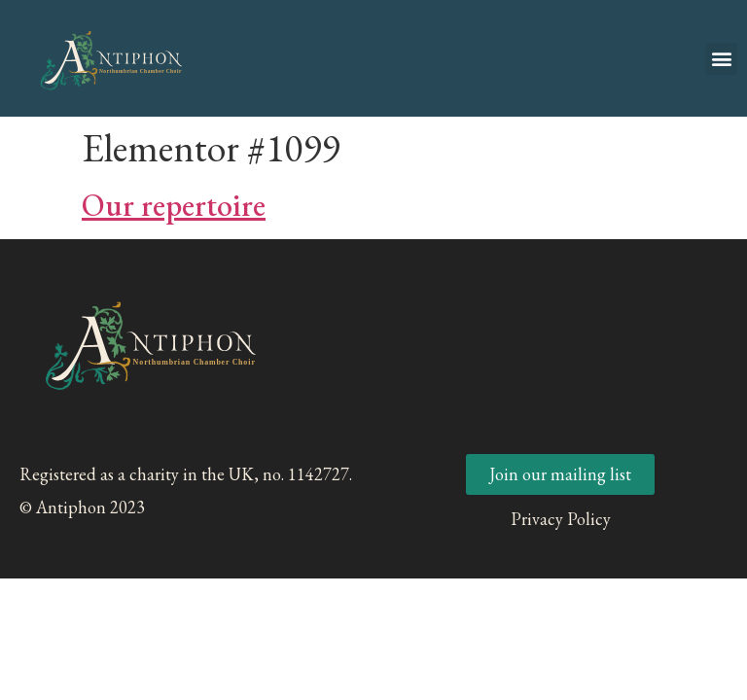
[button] (721, 59)
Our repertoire (174, 205)
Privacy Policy (561, 519)
